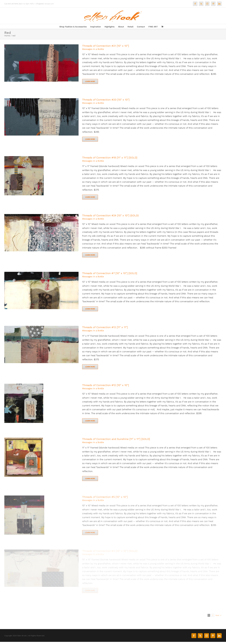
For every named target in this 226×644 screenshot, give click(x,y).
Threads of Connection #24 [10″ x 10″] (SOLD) (110, 215)
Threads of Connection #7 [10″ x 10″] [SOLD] (110, 273)
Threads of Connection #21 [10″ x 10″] (106, 46)
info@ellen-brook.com (45, 4)
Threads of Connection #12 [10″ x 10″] (106, 385)
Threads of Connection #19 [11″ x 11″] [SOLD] (110, 158)
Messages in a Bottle (93, 49)
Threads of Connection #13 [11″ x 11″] (105, 327)
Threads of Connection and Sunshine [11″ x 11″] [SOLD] (116, 439)
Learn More (90, 81)
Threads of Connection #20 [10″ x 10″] (106, 100)
